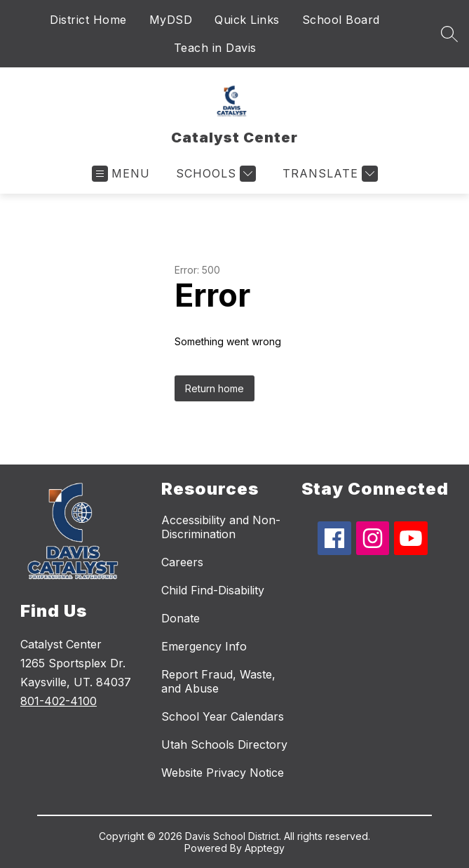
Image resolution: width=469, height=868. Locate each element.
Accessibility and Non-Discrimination (221, 527)
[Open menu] (121, 174)
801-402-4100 (59, 701)
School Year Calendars (223, 716)
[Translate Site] (328, 174)
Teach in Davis (215, 48)
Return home (215, 388)
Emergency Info (204, 646)
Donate (181, 618)
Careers (182, 562)
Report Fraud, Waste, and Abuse (218, 681)
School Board (341, 20)
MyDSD (171, 20)
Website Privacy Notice (223, 773)
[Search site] (449, 34)
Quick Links (247, 20)
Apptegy (265, 848)
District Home (88, 20)
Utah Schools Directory (224, 745)
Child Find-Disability (213, 590)
